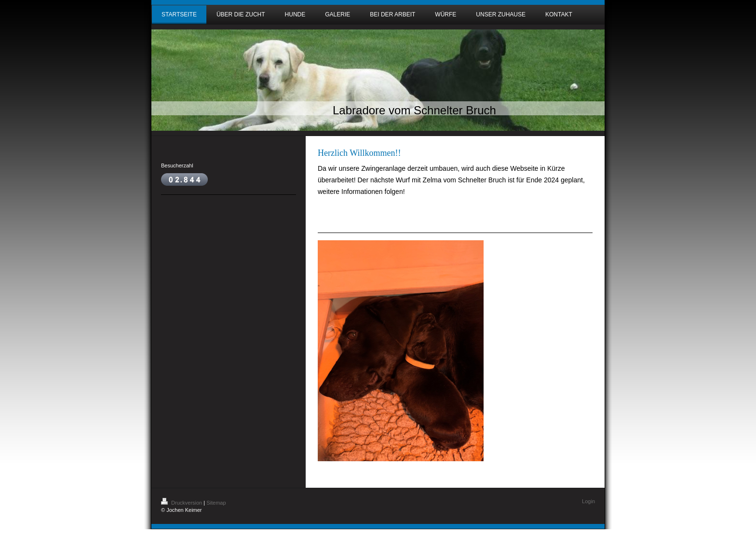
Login (588, 501)
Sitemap (216, 503)
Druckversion (182, 503)
